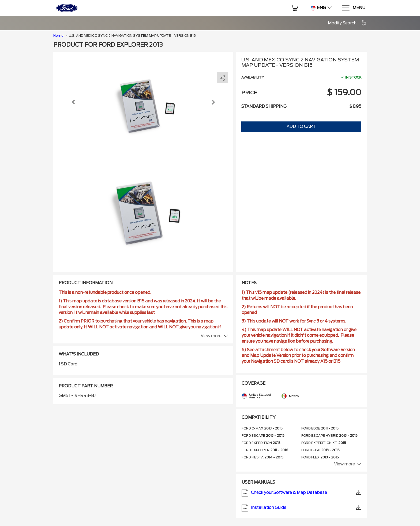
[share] (222, 78)
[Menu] (353, 8)
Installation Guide (302, 508)
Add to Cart (301, 127)
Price (249, 93)
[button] (347, 23)
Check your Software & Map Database (302, 493)
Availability (253, 77)
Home (58, 36)
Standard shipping (264, 106)
